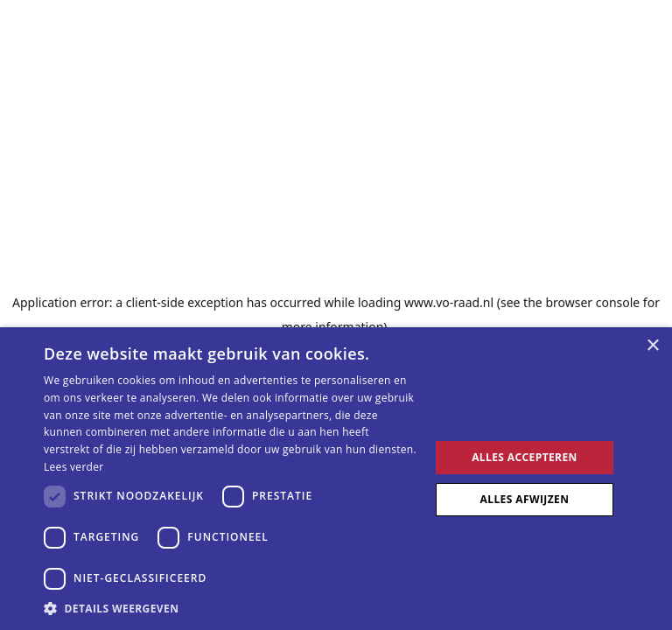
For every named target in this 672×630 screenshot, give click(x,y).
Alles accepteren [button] (525, 457)
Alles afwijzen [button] (525, 499)
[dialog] (336, 479)
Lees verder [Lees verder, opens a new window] (74, 467)
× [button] (652, 346)
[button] (231, 608)
